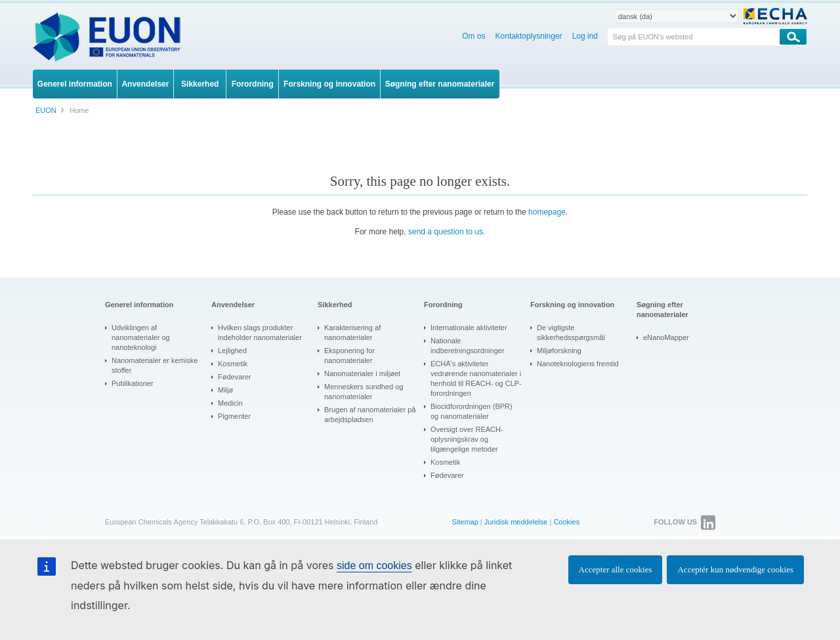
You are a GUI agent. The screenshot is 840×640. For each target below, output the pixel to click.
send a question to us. (447, 232)
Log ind (585, 36)
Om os (473, 36)
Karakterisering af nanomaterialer (352, 332)
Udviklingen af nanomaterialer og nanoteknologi (141, 337)
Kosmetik (233, 364)
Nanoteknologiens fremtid (578, 364)
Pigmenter (234, 416)
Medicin (230, 403)
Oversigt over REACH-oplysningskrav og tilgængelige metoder (467, 439)
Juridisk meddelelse (516, 522)
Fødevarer (235, 377)
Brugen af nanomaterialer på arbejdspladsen (370, 415)
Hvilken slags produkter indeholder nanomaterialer (260, 332)
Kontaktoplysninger (529, 36)
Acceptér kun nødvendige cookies (735, 569)
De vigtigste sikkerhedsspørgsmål (571, 332)
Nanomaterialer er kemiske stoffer (155, 365)
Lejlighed (232, 351)
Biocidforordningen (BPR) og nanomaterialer (472, 411)
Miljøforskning (559, 351)
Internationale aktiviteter (469, 328)
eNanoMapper (666, 337)
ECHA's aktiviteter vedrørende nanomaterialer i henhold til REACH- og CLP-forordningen (476, 378)
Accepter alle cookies (616, 569)
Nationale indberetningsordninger (468, 346)
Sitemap (465, 522)
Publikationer (133, 383)
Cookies (566, 522)
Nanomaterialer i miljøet (362, 373)
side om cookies (374, 565)
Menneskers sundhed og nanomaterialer (364, 392)
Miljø (225, 390)
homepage (547, 212)
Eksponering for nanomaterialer (349, 355)
